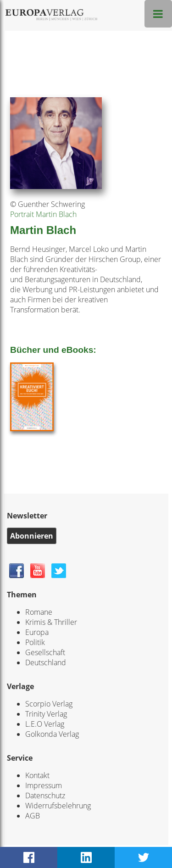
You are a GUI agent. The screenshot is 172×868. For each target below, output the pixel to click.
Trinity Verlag (46, 714)
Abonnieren (32, 536)
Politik (35, 642)
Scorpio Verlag (49, 704)
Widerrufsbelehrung (58, 806)
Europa (37, 632)
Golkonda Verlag (52, 734)
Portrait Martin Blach (43, 214)
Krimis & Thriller (51, 622)
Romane (39, 612)
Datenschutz (45, 796)
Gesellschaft (45, 652)
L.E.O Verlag (45, 724)
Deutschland (46, 662)
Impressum (44, 785)
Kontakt (37, 775)
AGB (33, 816)
